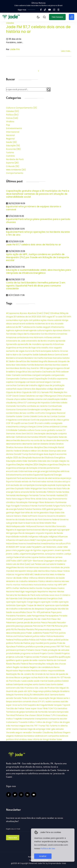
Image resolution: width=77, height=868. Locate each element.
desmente (27, 444)
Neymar (53, 592)
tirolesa (46, 715)
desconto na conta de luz (33, 440)
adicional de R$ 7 (14, 327)
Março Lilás (32, 571)
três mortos (12, 726)
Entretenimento (14, 128)
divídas (45, 451)
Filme (27, 499)
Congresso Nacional (55, 413)
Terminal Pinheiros (15, 715)
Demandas (33, 437)
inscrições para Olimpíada (50, 540)
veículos (60, 729)
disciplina (38, 447)
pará (14, 619)
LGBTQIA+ (28, 561)
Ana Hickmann (36, 337)
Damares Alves (14, 434)
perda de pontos (32, 623)
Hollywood (31, 526)
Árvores (64, 351)
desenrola (51, 440)
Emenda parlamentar (49, 468)
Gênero (18, 516)
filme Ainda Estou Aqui (41, 499)
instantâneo (12, 544)
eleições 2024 (32, 465)
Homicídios (51, 526)
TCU (55, 708)
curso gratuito (48, 430)
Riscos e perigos (22, 677)
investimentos (33, 544)
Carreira (56, 382)
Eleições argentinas (48, 465)
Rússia (9, 664)
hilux (54, 523)
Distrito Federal (14, 451)
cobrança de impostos (39, 403)
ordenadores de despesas (31, 609)
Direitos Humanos (15, 447)
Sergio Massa (56, 698)
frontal (41, 506)
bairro (9, 355)
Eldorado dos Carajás (48, 461)
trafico (9, 719)
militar (25, 578)
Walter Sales (56, 739)
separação (44, 698)
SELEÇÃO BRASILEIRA (34, 695)
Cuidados (22, 430)
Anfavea (48, 337)
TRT (36, 726)
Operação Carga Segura (28, 602)
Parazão (63, 616)
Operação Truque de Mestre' (30, 605)
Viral (16, 739)
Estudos (58, 482)
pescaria (10, 626)
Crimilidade (12, 430)
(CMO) (40, 313)
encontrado (12, 471)
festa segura (18, 499)
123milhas (55, 313)
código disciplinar (55, 389)
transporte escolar (58, 719)
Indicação (43, 537)
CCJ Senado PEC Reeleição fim (52, 392)
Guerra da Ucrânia (35, 523)
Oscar (29, 612)
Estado (18, 482)
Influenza (11, 540)
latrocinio (26, 557)
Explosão (20, 489)
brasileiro (11, 372)
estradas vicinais (45, 482)
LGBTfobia (11, 561)
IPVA (68, 544)
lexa (60, 557)
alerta (26, 334)
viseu (30, 739)
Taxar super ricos (33, 708)
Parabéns (11, 616)
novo (57, 595)
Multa (32, 588)
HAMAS (48, 523)
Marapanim (20, 571)
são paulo (19, 691)
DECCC (30, 434)
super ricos (12, 705)
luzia (52, 564)
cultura (31, 430)
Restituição (11, 674)
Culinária (10, 156)
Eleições (20, 465)
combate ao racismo (37, 406)
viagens (10, 736)
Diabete (44, 444)
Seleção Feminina (15, 695)
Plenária (21, 629)
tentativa (62, 708)
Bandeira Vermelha (34, 358)
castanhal (11, 389)
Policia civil (34, 640)
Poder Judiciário (34, 633)
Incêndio (24, 537)
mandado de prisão (60, 568)
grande (14, 523)
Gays (52, 513)
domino (10, 454)
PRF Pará (65, 647)
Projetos (66, 653)
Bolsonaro (40, 365)
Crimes (64, 427)
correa (24, 423)
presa (47, 647)
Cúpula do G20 (29, 392)
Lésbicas (50, 557)
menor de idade (14, 578)
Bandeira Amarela (15, 358)
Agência (10, 330)
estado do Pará (29, 482)
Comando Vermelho (16, 406)
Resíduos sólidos (39, 671)
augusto (58, 348)
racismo (42, 660)
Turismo (10, 152)
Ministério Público (37, 581)
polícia (62, 633)
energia (37, 471)
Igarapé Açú (55, 530)
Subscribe (13, 838)
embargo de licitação (27, 468)
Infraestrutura (22, 540)
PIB (53, 626)
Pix (16, 629)
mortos (17, 585)
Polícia (12, 118)
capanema (62, 379)
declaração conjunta (56, 434)
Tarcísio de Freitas (15, 708)
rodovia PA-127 (56, 677)
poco (23, 633)
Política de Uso (48, 848)
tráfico (31, 722)
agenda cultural (37, 330)
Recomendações (37, 664)
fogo (8, 506)
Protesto (44, 657)
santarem (11, 688)
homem (41, 526)
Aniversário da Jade (16, 341)
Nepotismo (43, 592)
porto (46, 643)
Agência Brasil (22, 330)
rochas (34, 677)
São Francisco (27, 688)
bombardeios (13, 368)
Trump (42, 726)
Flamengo (33, 502)
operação (11, 602)
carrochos (11, 385)
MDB (27, 574)
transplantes (41, 719)
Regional (10, 139)
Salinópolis (18, 684)
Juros (47, 554)
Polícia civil (11, 636)
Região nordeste (21, 667)
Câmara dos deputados (35, 389)
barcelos (57, 358)
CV (64, 430)
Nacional (10, 135)
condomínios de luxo (16, 413)
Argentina (11, 348)
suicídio (64, 701)
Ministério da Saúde (55, 578)
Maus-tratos (63, 571)
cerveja (39, 396)
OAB (20, 598)
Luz (48, 564)
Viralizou (10, 122)
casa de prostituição (54, 385)
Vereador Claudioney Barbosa (47, 732)
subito (49, 701)
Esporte (12, 163)
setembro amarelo (22, 701)
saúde (30, 681)
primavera (11, 650)
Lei (56, 557)
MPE (60, 585)
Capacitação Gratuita (45, 379)
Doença (53, 451)
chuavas (67, 396)
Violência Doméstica (24, 736)
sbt (26, 691)
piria (65, 626)
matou (53, 571)
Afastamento (58, 327)
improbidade (12, 537)
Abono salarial (54, 320)
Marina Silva (44, 571)
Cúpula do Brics (14, 392)
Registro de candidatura (41, 667)
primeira (21, 650)
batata (66, 358)
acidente (30, 324)
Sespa (9, 701)
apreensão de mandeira (29, 344)
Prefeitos (20, 647)
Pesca (44, 623)
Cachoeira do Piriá (51, 372)
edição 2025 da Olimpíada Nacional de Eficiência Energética (36, 458)
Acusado (59, 324)
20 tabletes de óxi (22, 317)
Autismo (56, 351)
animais (57, 337)
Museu (54, 588)
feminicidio (41, 492)
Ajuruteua (57, 330)
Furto (63, 506)
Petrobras (38, 626)
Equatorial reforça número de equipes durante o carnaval (34, 208)
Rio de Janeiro (24, 674)
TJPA (53, 715)
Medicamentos (42, 574)
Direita (52, 444)
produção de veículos (59, 650)
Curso (38, 430)
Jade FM (30, 547)
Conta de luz (43, 416)
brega (19, 372)
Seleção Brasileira (61, 691)
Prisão (44, 650)
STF (39, 701)
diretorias (29, 447)
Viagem (67, 732)
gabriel (50, 509)
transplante (28, 719)
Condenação (34, 410)
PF (45, 626)
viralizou (23, 739)
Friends (34, 506)
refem (9, 667)
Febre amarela (22, 492)
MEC (32, 574)
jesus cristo (12, 550)
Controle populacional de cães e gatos (50, 420)
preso (53, 647)
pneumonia (44, 629)
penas (20, 623)
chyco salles (20, 399)
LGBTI (19, 561)
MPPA (9, 588)
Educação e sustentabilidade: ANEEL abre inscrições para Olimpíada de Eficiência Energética (38, 271)
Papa (53, 612)
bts (29, 372)
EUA (8, 485)
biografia (43, 361)
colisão (64, 403)
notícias (45, 595)
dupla (52, 454)
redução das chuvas (56, 664)
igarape (14, 533)
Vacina (15, 729)
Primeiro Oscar (33, 650)
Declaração (40, 434)
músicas (10, 574)
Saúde (11, 142)
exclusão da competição (23, 485)
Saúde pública (55, 681)
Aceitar (43, 856)
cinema (39, 399)
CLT (25, 403)
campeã (36, 375)
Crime (39, 427)
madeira (61, 564)
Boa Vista (16, 365)
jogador (21, 550)
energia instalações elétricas (55, 471)
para (59, 612)
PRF (58, 647)
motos (50, 585)
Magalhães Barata (15, 568)
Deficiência (21, 437)
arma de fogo (29, 348)
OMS (60, 598)
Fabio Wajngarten (33, 489)
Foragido (15, 506)
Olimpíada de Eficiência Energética (40, 598)
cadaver (65, 372)
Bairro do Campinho (22, 355)
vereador (27, 732)
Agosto (49, 330)
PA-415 (36, 612)
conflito (31, 413)
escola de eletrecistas (49, 478)
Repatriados (12, 671)
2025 (39, 317)
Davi (24, 434)
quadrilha (53, 657)
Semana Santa (57, 695)
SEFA (30, 691)
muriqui (46, 588)
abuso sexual (12, 324)
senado (10, 698)
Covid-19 (32, 423)
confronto (40, 413)
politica (10, 643)
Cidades (10, 23)
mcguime (19, 574)
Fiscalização (22, 502)
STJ (43, 701)
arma (19, 348)
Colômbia (55, 403)
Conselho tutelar (14, 416)
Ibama (29, 530)
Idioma (45, 530)
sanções (28, 684)
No (16, 595)
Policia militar (47, 640)
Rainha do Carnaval (56, 660)
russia (24, 681)
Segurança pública (42, 691)
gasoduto (44, 513)
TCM (50, 708)
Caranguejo (20, 382)
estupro (66, 482)
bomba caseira (60, 365)
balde (36, 355)
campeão (46, 375)
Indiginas (53, 537)
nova (52, 595)
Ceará (15, 396)
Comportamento (15, 173)
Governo (42, 516)
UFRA (9, 729)
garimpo (58, 509)
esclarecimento (30, 478)
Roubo (17, 681)
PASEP (20, 619)
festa (9, 499)
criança (23, 427)
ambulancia (23, 337)
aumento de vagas (15, 351)
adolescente (29, 327)
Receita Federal (20, 664)
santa (36, 684)
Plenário (30, 629)
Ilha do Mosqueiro (27, 533)
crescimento (12, 427)
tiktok (39, 715)
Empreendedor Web (57, 863)
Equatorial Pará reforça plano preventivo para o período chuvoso (38, 221)
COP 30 (10, 423)
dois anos (62, 451)
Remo (57, 667)
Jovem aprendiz (62, 550)
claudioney (11, 403)
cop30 (17, 423)
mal (27, 568)
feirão (32, 492)
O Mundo (13, 166)
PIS (12, 629)
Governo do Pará (34, 519)
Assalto (45, 348)
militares (33, 578)
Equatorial (38, 475)
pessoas (28, 626)
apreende (60, 341)
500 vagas (47, 317)
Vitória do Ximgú (41, 739)
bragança (48, 368)
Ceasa (22, 396)
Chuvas (10, 399)
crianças (31, 427)
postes (53, 643)
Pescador (61, 623)
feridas (66, 492)
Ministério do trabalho (17, 581)
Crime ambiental (51, 427)
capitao (10, 382)
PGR (49, 626)
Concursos (21, 410)
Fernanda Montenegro (17, 495)
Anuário (51, 341)
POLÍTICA (54, 633)
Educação (13, 146)
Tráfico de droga (43, 722)
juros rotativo (57, 554)
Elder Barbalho (30, 461)
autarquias (46, 351)
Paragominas (38, 616)
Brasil (67, 368)
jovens (9, 554)
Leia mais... (66, 51)
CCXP (9, 396)
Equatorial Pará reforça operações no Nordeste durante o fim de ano (38, 233)
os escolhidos (19, 612)
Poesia (46, 633)
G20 (44, 509)
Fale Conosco (57, 17)
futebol (21, 509)
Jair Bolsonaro (49, 547)
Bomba (49, 365)
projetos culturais (15, 657)
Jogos (44, 550)
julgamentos (38, 554)
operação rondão (50, 602)
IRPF (17, 547)
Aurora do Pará (33, 351)
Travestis (23, 722)
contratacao (24, 420)
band (65, 355)
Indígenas (33, 537)
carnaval (31, 382)
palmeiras (45, 612)
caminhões (26, 375)
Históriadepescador (16, 526)
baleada (43, 355)
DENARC (43, 437)
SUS (25, 705)
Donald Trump (21, 454)
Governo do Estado (16, 519)
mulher (16, 588)
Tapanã (66, 705)
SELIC (47, 695)
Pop (8, 125)
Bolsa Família (28, 365)
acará (22, 324)
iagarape (21, 530)
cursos (59, 430)
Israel (23, 547)
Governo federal (51, 519)
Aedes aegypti (43, 327)
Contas (54, 416)
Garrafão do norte (30, 513)
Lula (44, 564)
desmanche (63, 440)
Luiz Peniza (36, 564)
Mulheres (24, 588)
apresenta (47, 344)
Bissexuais (53, 361)
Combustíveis (55, 406)
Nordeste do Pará (15, 159)
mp (56, 585)
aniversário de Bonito (36, 341)
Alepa (20, 334)
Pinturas (59, 626)
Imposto (40, 533)
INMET (33, 540)
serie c (67, 698)
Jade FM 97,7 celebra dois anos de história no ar (38, 29)
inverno (22, 544)
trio (32, 726)
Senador (34, 698)
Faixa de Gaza (55, 489)
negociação (31, 592)
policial (57, 640)
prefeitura (30, 647)
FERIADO (51, 492)
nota (38, 595)
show (35, 701)
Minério (42, 578)
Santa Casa (45, 684)
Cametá (16, 375)
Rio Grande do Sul (40, 674)
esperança (66, 478)
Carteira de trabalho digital (30, 385)
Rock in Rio (43, 677)
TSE (47, 726)
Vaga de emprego (36, 729)
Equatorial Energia (53, 475)
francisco (25, 506)
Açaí (21, 320)
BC (7, 361)
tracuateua (62, 715)
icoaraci (37, 530)
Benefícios (21, 361)
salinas (9, 684)
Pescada (52, 623)
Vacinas (23, 729)
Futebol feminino (33, 509)
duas (46, 454)
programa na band (30, 653)
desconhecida (13, 440)
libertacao (38, 561)
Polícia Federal (25, 636)
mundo (39, 588)
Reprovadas (25, 671)
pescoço (20, 626)
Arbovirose (58, 344)
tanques (58, 705)
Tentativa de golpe (15, 712)
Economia (13, 149)
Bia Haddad (33, 361)
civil (45, 399)
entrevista (28, 475)
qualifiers (10, 660)
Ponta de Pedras (22, 643)
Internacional (13, 132)
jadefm (38, 547)
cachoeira (36, 372)
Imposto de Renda (54, 533)
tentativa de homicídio (37, 712)
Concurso (11, 410)
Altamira (52, 334)
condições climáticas (51, 410)
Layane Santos (39, 557)
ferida (59, 492)
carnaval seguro (44, 382)
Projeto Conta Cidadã (50, 653)
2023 (34, 317)
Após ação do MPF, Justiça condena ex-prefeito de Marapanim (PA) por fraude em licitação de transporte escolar (37, 257)
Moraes (65, 581)
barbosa (48, 358)
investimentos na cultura (53, 544)
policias (65, 640)
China (59, 396)
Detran (36, 444)
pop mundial (37, 643)
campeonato (58, 375)
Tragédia (18, 719)
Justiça (67, 554)
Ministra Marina (53, 581)
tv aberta (63, 726)
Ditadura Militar (29, 451)
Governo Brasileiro (56, 516)
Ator (51, 348)
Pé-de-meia (40, 619)
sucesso (56, 701)
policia (25, 640)
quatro (19, 660)
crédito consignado (53, 423)
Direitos (60, 444)
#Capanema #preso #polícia (21, 313)
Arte (38, 348)
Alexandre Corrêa (39, 334)
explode (51, 485)
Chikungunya (50, 396)
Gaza (57, 513)
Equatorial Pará (14, 478)
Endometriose (25, 471)
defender (11, 437)
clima (20, 403)
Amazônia (62, 334)
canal (31, 379)
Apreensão (12, 344)
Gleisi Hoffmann (30, 516)
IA (15, 530)
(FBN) (47, 313)
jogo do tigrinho (33, 550)
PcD (49, 619)
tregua (22, 726)
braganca (59, 368)
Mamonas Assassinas (39, 568)
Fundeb (49, 506)
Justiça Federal (14, 557)
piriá (8, 629)
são (18, 688)
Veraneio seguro (14, 732)
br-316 (40, 368)
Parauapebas (52, 616)
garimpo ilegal (13, 513)
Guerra (22, 523)
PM (36, 629)
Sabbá (65, 681)
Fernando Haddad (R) (57, 495)
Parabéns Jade (24, 616)
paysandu (29, 619)
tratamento (12, 722)
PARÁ (9, 619)
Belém (12, 361)
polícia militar (39, 636)
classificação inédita (57, 399)
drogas (40, 454)
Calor (9, 375)
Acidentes (40, 324)
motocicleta (27, 585)
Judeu (16, 554)
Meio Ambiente (16, 170)
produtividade (13, 653)
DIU (39, 451)
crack (40, 423)
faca (45, 489)
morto (9, 585)
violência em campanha (47, 736)
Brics (25, 372)
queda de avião (30, 660)
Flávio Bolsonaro (47, 502)
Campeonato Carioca (17, 379)
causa (19, 389)
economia (61, 454)
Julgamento (25, 554)
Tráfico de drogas (61, 722)
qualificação (64, 657)
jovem (51, 550)
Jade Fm (15, 49)
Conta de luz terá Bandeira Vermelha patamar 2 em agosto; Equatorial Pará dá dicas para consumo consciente (36, 285)
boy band (31, 368)
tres (28, 726)
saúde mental (40, 681)
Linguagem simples (53, 561)
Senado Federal (22, 698)
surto (20, 705)
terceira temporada (58, 712)
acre (48, 324)
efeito (19, 461)
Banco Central (55, 355)
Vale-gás (50, 729)
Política (12, 115)
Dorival (32, 454)
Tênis (45, 708)
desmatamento (14, 444)
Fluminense (61, 502)
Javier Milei (62, 547)
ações (44, 320)
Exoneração (41, 485)
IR (7, 547)
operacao (50, 605)
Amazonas (11, 337)
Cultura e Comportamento (21, 108)
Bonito (23, 368)
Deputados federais (57, 437)
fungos (56, 506)
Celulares (30, 396)
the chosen (30, 715)
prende (40, 647)
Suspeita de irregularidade (40, 705)
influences (63, 537)
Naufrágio (20, 592)
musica (61, 588)
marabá (10, 571)
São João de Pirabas (45, 688)
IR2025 (12, 547)
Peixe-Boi (56, 619)
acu (52, 324)
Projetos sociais (31, 657)
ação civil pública (32, 320)
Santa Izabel (57, 684)
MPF (65, 585)
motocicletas (40, 585)
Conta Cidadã (30, 416)
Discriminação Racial (54, 447)
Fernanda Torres (37, 495)
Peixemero (11, 623)
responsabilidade (56, 671)
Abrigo (65, 320)
